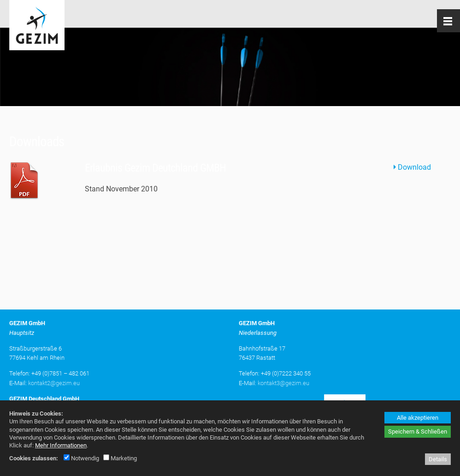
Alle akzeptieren (418, 418)
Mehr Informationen (61, 445)
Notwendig (81, 458)
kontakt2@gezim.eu (54, 383)
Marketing (120, 458)
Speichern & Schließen (418, 431)
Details (438, 459)
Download (414, 167)
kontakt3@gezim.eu (283, 383)
